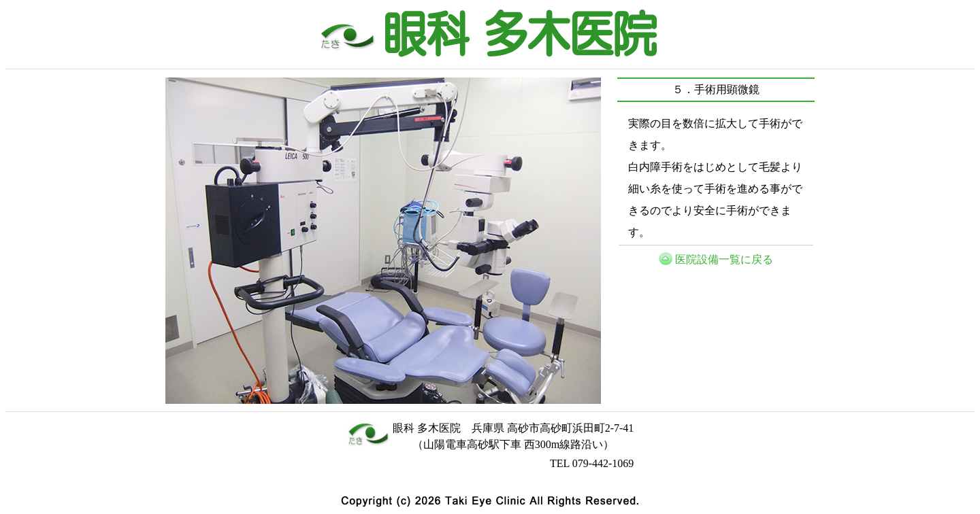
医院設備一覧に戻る (724, 259)
